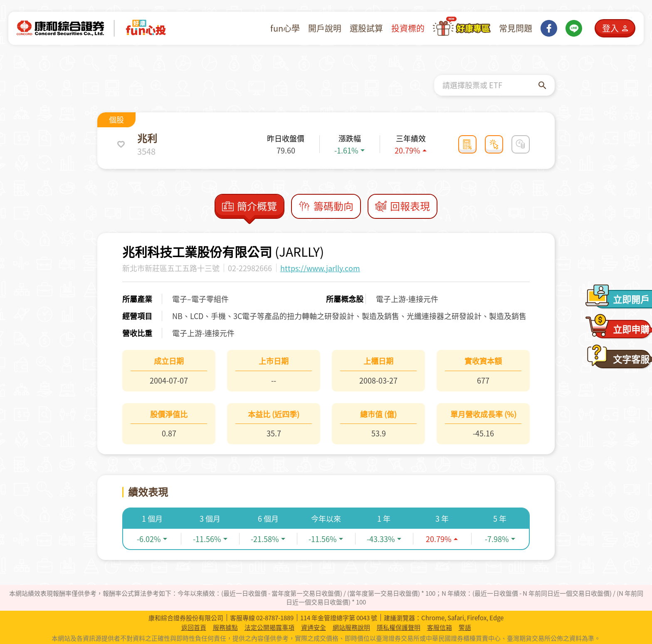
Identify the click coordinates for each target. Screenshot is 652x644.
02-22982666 (250, 268)
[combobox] (490, 85)
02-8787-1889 (275, 618)
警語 (465, 628)
